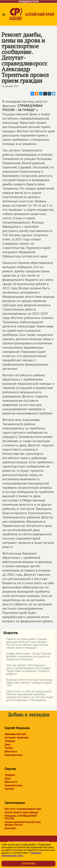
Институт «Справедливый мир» (23, 809)
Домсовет (10, 828)
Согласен (28, 864)
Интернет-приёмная (16, 738)
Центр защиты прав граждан (21, 812)
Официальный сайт (15, 734)
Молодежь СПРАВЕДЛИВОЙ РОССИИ (21, 817)
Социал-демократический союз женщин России (23, 823)
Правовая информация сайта (21, 854)
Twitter (9, 748)
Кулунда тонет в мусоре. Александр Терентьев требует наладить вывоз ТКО (28, 683)
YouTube (9, 789)
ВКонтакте (11, 752)
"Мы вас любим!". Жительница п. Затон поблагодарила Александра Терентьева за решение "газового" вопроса (27, 670)
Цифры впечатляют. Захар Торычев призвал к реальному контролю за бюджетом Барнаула (27, 657)
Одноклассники (13, 755)
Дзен (7, 745)
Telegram (10, 741)
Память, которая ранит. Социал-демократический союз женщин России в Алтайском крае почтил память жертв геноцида (26, 643)
